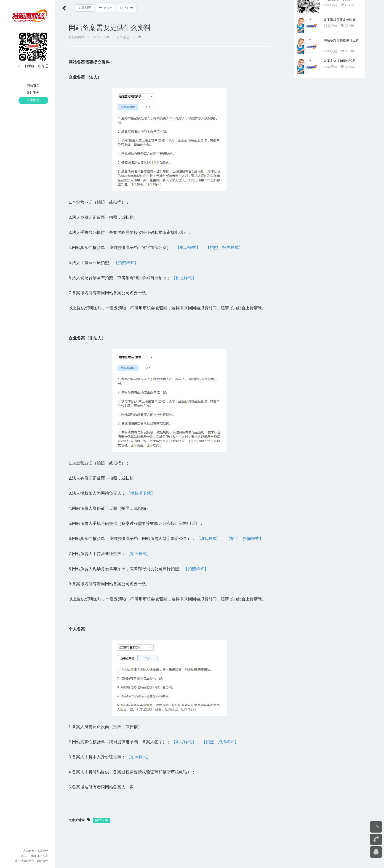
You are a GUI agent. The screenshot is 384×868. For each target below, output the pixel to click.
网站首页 (33, 85)
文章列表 (85, 8)
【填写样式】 (188, 248)
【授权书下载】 (141, 493)
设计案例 (33, 93)
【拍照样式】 (126, 263)
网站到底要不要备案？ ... (341, 429)
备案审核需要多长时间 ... (341, 450)
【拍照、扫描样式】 (224, 248)
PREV (106, 8)
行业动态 (123, 37)
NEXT (127, 8)
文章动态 (33, 100)
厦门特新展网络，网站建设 (32, 861)
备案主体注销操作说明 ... (341, 491)
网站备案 (101, 820)
